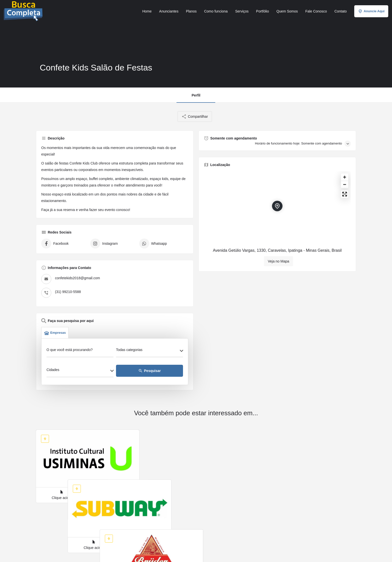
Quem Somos (287, 11)
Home (147, 11)
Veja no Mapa (278, 261)
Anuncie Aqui (371, 11)
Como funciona (216, 11)
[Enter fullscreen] (345, 194)
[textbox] (149, 351)
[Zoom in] (345, 177)
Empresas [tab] (55, 333)
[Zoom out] (345, 184)
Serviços (242, 11)
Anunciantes (169, 11)
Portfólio (262, 11)
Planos (191, 11)
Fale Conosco (316, 11)
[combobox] (149, 351)
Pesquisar (149, 371)
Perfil (196, 95)
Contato (341, 11)
